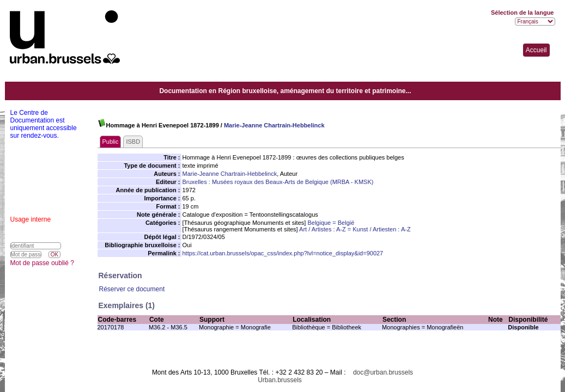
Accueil (536, 50)
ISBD (133, 142)
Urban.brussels (280, 380)
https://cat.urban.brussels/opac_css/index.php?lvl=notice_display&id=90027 (283, 253)
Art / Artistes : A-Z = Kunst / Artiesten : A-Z (355, 229)
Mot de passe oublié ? (42, 263)
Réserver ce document (132, 289)
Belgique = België (331, 223)
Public (111, 142)
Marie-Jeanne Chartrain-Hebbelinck (274, 125)
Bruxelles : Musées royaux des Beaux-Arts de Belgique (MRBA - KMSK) (278, 182)
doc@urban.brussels (383, 372)
